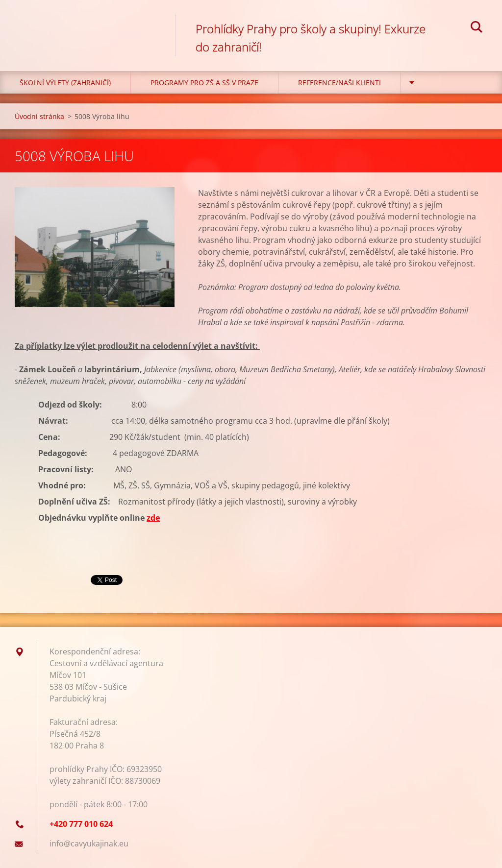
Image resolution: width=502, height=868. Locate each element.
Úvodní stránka (39, 116)
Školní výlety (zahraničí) (65, 83)
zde (153, 518)
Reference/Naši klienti (339, 83)
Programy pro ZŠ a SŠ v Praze (204, 83)
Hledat (477, 28)
